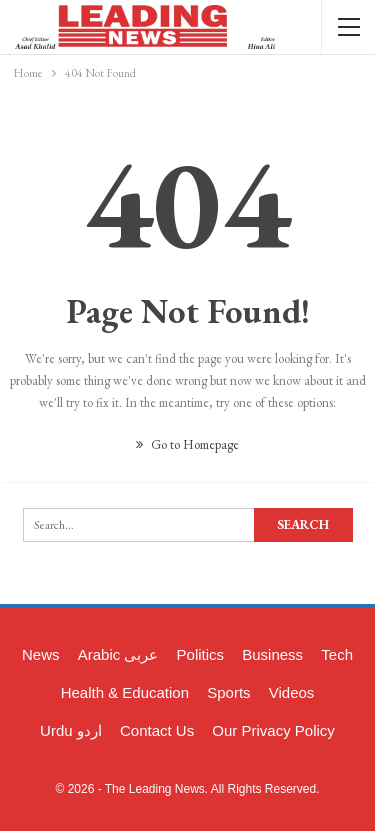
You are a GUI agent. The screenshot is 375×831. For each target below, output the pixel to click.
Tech (337, 654)
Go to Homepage (187, 444)
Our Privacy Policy (273, 730)
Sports (228, 692)
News (41, 654)
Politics (201, 654)
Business (272, 654)
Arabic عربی (118, 654)
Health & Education (125, 692)
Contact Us (157, 730)
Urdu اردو (71, 730)
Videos (292, 692)
